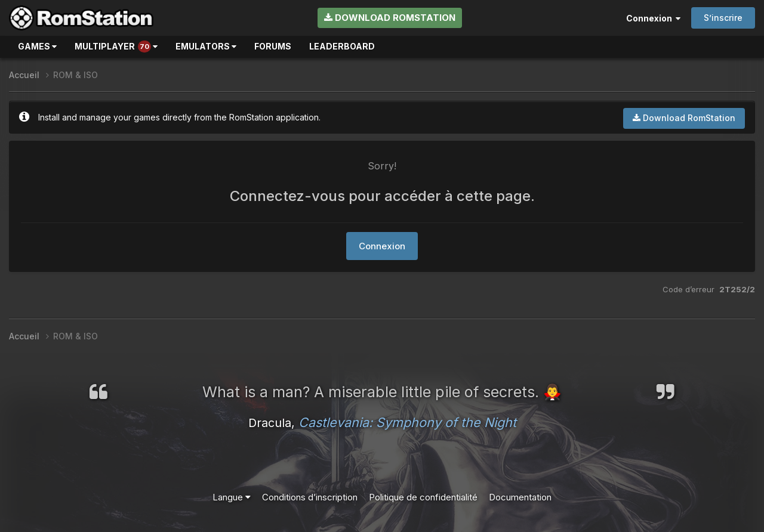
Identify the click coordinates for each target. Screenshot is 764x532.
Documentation (520, 497)
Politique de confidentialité (423, 497)
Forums (273, 46)
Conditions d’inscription (310, 497)
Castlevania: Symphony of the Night (407, 422)
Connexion (653, 18)
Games (37, 46)
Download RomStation (390, 18)
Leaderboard (342, 46)
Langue (232, 497)
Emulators (206, 46)
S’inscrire (723, 18)
